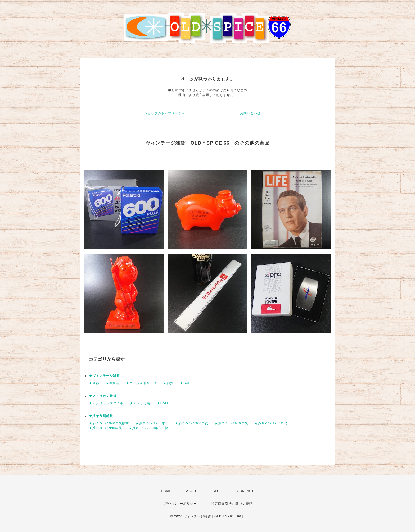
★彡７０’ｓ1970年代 (231, 423)
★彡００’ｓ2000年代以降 (149, 428)
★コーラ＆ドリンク (141, 383)
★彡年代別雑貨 (101, 416)
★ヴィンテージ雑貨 (104, 376)
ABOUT (192, 491)
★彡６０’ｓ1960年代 (191, 423)
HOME (166, 491)
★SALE (186, 383)
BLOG (218, 491)
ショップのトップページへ (165, 113)
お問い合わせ (250, 113)
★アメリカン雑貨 (103, 396)
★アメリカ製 (140, 403)
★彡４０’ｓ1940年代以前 (109, 423)
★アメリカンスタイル (106, 403)
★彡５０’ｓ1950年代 (152, 423)
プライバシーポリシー (180, 504)
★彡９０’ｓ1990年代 (105, 428)
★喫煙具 (112, 383)
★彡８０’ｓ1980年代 (271, 423)
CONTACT (245, 491)
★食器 (94, 383)
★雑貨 (168, 383)
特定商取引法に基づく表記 (232, 504)
